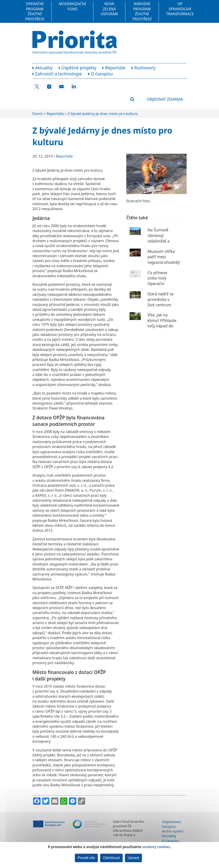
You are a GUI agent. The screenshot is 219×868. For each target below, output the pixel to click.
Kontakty (169, 836)
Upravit (134, 858)
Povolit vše (86, 858)
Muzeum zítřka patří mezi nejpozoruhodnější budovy (165, 260)
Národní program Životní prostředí (142, 11)
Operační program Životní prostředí (35, 11)
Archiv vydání (173, 831)
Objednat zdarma (165, 99)
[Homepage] (75, 42)
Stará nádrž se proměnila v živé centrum (161, 299)
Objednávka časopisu (172, 824)
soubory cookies (156, 847)
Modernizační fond (72, 6)
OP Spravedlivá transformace (180, 9)
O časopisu (171, 841)
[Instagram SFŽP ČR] (49, 87)
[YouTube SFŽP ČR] (61, 87)
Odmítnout (111, 858)
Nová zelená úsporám (109, 9)
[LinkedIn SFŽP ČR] (74, 87)
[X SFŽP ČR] (37, 87)
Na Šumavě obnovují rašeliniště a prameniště (159, 238)
